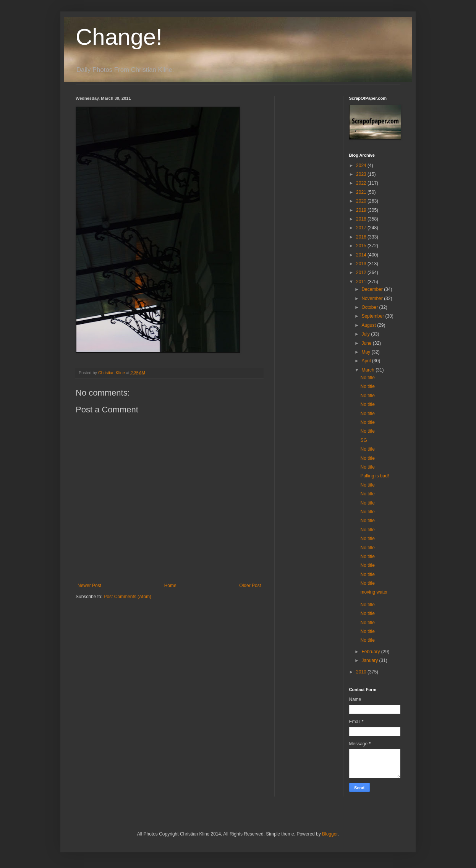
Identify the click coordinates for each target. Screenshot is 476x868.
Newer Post (89, 586)
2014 (362, 255)
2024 (362, 165)
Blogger (330, 834)
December (373, 289)
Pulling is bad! (375, 476)
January (370, 660)
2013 (362, 264)
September (373, 316)
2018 (362, 219)
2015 (362, 246)
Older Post (250, 586)
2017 (362, 228)
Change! (119, 37)
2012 (362, 273)
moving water (374, 592)
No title (367, 378)
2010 (362, 672)
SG (363, 440)
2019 (362, 210)
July (366, 334)
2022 (362, 183)
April (367, 361)
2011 (362, 282)
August (369, 325)
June (367, 343)
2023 (362, 174)
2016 (362, 237)
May (366, 352)
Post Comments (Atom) (127, 597)
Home (170, 586)
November (373, 299)
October (370, 307)
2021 (362, 192)
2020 (362, 201)
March (368, 370)
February (371, 652)
